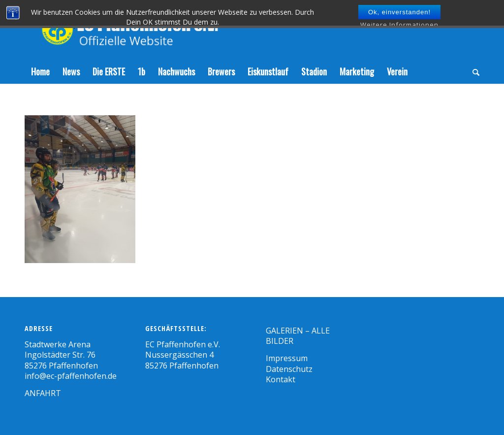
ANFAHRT (43, 393)
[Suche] (473, 71)
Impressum (287, 358)
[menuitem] (40, 71)
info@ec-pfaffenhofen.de (71, 376)
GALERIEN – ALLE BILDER (298, 336)
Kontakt (281, 379)
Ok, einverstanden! (399, 12)
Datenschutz (289, 369)
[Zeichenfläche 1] (136, 30)
